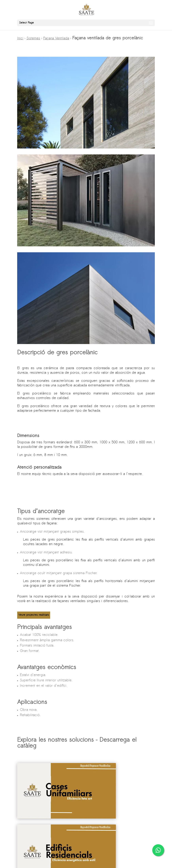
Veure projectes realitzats (34, 615)
